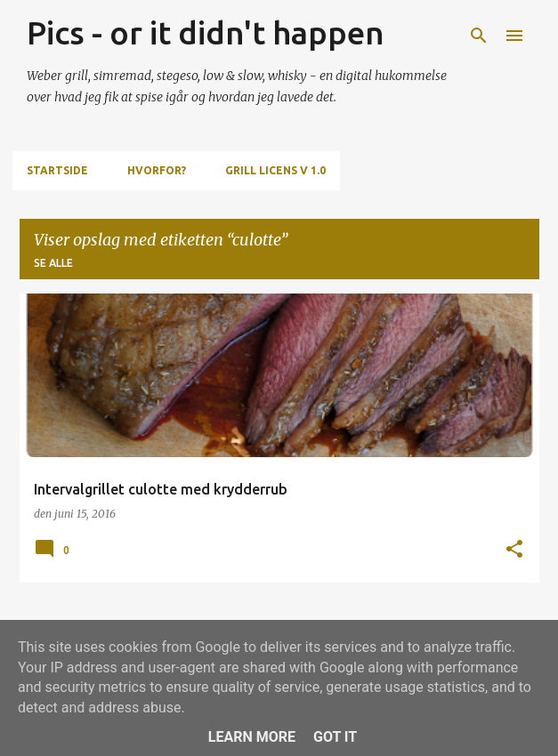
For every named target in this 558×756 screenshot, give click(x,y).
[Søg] (479, 36)
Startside (57, 170)
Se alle (53, 263)
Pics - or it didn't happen (206, 32)
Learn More (252, 737)
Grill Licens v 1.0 (275, 170)
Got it (335, 737)
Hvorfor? (157, 170)
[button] (514, 550)
